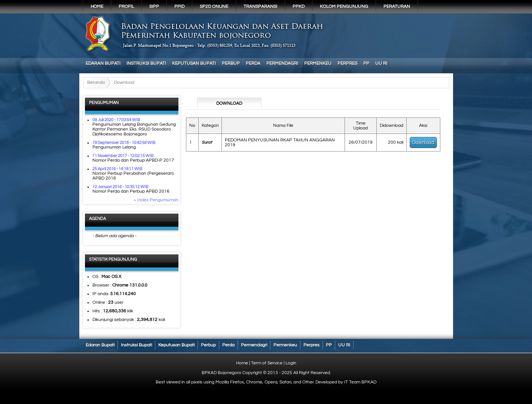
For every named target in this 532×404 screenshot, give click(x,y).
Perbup (231, 63)
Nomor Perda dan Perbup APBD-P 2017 (133, 160)
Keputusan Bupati (194, 63)
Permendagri (282, 63)
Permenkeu (318, 63)
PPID (179, 7)
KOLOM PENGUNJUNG (344, 7)
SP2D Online (214, 7)
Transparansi (260, 7)
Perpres (347, 63)
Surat (207, 142)
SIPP (154, 7)
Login (291, 363)
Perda (253, 63)
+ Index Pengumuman (156, 200)
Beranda (96, 82)
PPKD (299, 7)
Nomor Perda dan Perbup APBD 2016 (131, 191)
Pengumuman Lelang (114, 147)
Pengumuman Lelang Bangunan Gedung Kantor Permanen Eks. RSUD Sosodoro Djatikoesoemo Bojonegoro (134, 129)
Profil (126, 7)
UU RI (381, 63)
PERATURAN (397, 7)
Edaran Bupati (103, 63)
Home (97, 7)
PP (366, 63)
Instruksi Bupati (146, 63)
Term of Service (267, 363)
